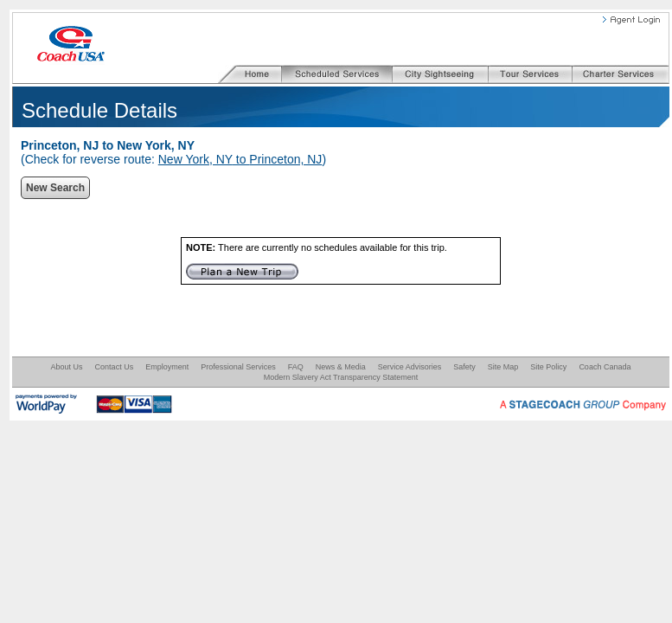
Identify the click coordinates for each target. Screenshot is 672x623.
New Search (55, 188)
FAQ (296, 367)
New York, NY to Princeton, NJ (240, 159)
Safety (464, 367)
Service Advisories (410, 367)
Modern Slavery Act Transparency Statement (341, 377)
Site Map (503, 367)
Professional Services (238, 367)
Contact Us (115, 367)
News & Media (341, 367)
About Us (67, 367)
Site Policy (548, 367)
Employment (167, 367)
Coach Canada (605, 367)
